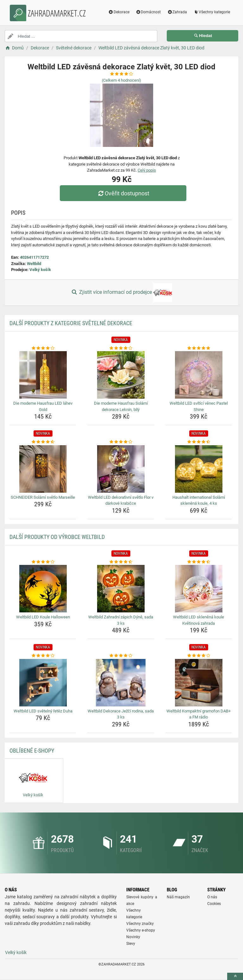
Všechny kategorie (212, 12)
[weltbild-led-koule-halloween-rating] (43, 562)
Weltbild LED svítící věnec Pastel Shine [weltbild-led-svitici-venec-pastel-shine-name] (199, 406)
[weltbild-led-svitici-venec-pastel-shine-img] (199, 375)
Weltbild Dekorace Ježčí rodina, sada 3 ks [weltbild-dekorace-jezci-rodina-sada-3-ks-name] (121, 714)
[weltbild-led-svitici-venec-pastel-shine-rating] (199, 348)
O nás (212, 897)
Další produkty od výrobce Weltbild (57, 537)
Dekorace (119, 12)
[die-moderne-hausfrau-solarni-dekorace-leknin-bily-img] (121, 375)
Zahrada (177, 12)
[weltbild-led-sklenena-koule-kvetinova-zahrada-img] (199, 589)
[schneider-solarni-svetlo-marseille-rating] (43, 442)
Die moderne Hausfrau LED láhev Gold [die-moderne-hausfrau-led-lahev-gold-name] (43, 406)
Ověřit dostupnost (123, 193)
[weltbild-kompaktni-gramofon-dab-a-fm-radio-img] (199, 683)
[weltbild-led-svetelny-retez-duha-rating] (43, 656)
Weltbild (34, 264)
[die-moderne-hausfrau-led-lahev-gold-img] (43, 375)
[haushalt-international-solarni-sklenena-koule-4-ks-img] (199, 469)
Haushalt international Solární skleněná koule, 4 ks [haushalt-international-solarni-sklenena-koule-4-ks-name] (199, 500)
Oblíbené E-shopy (32, 751)
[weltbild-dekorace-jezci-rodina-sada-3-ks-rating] (121, 656)
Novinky (133, 937)
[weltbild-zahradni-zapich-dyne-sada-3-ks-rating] (121, 562)
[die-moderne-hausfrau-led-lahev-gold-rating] (43, 348)
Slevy (131, 944)
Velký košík (40, 270)
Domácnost (148, 12)
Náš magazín (178, 897)
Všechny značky (140, 924)
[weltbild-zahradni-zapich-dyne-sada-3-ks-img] (121, 589)
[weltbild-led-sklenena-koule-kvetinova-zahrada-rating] (199, 562)
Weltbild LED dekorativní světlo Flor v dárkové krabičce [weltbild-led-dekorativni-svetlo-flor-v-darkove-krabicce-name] (121, 500)
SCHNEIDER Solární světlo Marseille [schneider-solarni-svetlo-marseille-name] (43, 497)
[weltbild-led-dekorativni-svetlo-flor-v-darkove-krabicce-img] (121, 469)
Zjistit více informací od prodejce (121, 293)
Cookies (214, 904)
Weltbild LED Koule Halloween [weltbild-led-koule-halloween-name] (43, 617)
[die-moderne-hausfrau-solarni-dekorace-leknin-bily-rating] (121, 348)
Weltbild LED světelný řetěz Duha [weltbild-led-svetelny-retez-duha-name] (43, 711)
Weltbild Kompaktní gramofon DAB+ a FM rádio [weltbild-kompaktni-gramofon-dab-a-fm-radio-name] (199, 714)
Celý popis (147, 170)
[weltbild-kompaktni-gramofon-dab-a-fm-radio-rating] (199, 656)
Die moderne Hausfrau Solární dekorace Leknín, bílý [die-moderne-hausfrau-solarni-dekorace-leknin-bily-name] (121, 406)
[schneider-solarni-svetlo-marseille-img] (43, 469)
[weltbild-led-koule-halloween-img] (43, 589)
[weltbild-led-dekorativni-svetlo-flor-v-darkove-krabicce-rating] (121, 442)
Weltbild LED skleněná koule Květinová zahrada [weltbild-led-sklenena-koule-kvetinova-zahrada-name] (199, 620)
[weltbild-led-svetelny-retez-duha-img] (43, 683)
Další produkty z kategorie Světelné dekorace (71, 323)
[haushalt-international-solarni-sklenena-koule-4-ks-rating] (199, 442)
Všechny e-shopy (141, 930)
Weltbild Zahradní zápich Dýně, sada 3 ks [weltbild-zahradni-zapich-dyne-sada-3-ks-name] (121, 620)
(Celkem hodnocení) (121, 80)
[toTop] (235, 976)
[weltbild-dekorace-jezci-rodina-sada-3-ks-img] (121, 683)
